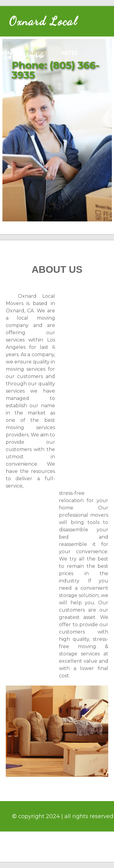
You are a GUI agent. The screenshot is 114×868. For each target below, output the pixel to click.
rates (69, 53)
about (38, 53)
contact (13, 58)
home (8, 53)
